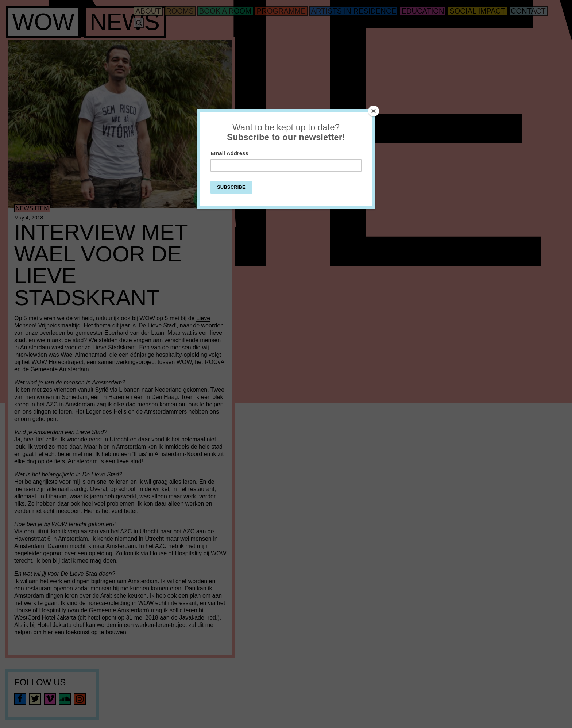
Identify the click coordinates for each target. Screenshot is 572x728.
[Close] (374, 111)
